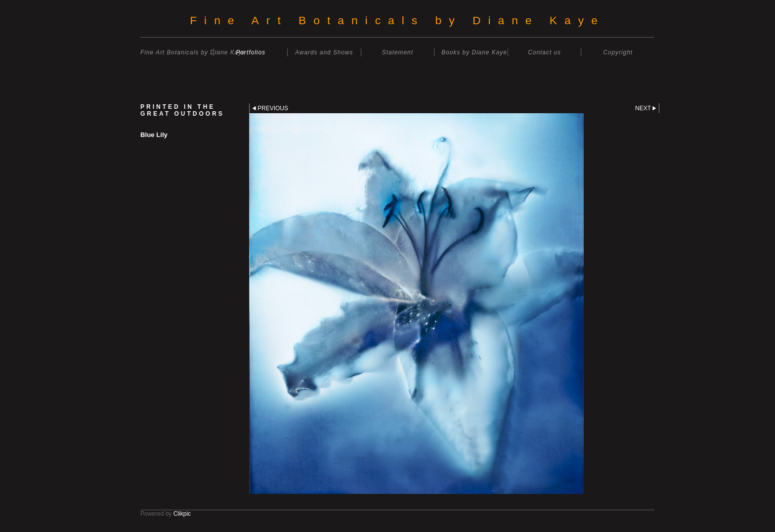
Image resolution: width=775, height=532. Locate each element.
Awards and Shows (324, 52)
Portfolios (251, 52)
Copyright (618, 52)
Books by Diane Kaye (474, 52)
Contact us (544, 52)
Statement (398, 52)
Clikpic (182, 514)
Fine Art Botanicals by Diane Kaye (397, 20)
